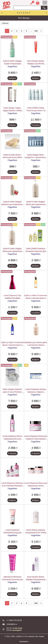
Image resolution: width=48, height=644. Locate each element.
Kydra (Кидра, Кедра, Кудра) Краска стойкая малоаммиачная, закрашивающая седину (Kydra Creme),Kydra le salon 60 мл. (12, 109)
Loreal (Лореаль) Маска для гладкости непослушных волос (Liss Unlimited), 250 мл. (36, 438)
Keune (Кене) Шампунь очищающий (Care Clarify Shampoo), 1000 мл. (36, 531)
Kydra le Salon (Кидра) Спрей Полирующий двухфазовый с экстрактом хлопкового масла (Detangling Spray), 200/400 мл (12, 62)
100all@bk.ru (12, 624)
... (31, 31)
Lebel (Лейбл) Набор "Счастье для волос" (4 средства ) (36, 109)
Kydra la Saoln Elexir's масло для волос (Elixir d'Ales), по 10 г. (12, 156)
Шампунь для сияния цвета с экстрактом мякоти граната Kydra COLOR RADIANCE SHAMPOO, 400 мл (36, 344)
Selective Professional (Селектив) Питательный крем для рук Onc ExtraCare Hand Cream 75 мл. (12, 578)
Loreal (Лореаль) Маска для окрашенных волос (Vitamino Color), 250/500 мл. (36, 485)
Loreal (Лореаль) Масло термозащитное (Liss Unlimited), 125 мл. (12, 438)
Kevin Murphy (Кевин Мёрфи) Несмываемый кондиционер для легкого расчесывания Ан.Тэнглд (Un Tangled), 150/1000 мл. (36, 578)
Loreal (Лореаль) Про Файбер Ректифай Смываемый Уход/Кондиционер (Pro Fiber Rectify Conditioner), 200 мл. (12, 297)
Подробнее (12, 66)
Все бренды (24, 18)
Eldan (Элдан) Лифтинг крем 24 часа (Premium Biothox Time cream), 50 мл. (12, 391)
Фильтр (5, 23)
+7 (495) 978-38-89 (14, 620)
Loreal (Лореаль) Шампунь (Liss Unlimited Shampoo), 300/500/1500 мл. (12, 485)
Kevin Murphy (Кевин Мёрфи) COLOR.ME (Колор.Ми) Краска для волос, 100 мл (36, 62)
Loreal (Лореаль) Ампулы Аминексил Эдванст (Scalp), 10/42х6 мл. (36, 391)
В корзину (36, 125)
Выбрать (12, 78)
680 (36, 31)
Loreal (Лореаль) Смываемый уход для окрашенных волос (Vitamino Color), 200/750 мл (12, 531)
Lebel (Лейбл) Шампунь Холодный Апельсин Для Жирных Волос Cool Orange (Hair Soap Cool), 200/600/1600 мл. (36, 250)
